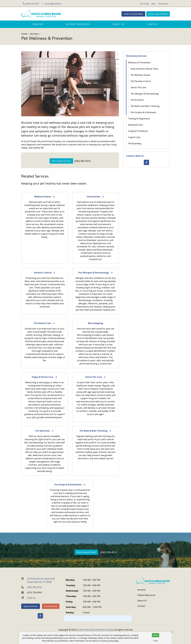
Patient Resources (78, 24)
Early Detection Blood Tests (144, 69)
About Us (119, 24)
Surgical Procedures (138, 131)
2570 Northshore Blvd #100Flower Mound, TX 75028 (41, 580)
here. (117, 641)
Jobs (153, 4)
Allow (156, 635)
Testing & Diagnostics (139, 119)
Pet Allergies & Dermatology (145, 94)
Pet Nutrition (137, 100)
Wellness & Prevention (139, 63)
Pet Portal (144, 4)
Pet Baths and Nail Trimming (145, 106)
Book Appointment (158, 14)
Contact (153, 24)
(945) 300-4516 (82, 161)
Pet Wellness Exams (140, 75)
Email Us (31, 598)
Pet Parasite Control (141, 81)
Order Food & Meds (133, 14)
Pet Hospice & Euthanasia (143, 112)
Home (24, 34)
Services (38, 24)
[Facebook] (146, 162)
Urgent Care (134, 137)
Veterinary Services (136, 56)
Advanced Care (135, 125)
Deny (156, 641)
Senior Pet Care (138, 87)
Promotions (163, 4)
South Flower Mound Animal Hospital (95, 630)
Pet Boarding (135, 143)
